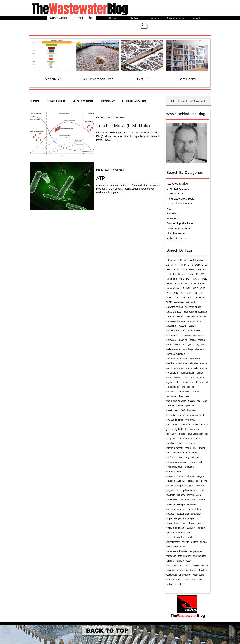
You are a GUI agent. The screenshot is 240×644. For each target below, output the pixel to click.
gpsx (187, 406)
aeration (170, 316)
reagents (171, 495)
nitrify (186, 457)
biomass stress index (194, 335)
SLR (202, 293)
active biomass (174, 312)
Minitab (188, 284)
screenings (179, 504)
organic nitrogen (174, 467)
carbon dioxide (174, 345)
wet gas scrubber (175, 584)
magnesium (172, 439)
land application (195, 434)
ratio (203, 490)
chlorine (194, 363)
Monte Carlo (172, 288)
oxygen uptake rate (176, 481)
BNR (190, 265)
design (200, 373)
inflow (196, 425)
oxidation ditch (174, 471)
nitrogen (195, 457)
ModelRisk (199, 284)
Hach (190, 274)
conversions (172, 373)
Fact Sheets (179, 274)
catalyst (187, 345)
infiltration (186, 425)
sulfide (204, 542)
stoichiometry (173, 542)
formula (170, 406)
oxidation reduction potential (180, 476)
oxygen (200, 476)
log (207, 434)
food (205, 401)
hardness (192, 410)
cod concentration (175, 368)
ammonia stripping (175, 321)
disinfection (188, 382)
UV (195, 298)
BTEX (205, 265)
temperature (195, 551)
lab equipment (192, 429)
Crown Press (188, 269)
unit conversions (174, 565)
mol (195, 448)
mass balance (187, 439)
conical (204, 368)
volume (180, 570)
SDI (196, 293)
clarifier (204, 363)
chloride (170, 363)
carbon (201, 340)
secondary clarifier (175, 509)
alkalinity (191, 316)
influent (204, 425)
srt (189, 533)
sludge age (188, 518)
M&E (181, 279)
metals (193, 443)
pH (198, 481)
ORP (196, 288)
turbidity (170, 561)
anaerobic (171, 326)
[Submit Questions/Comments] (188, 101)
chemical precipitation (177, 359)
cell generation (174, 349)
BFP (183, 265)
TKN (182, 298)
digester (200, 378)
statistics (192, 537)
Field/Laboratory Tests (134, 101)
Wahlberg (179, 302)
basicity (192, 326)
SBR (189, 293)
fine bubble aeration (176, 401)
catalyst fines (200, 345)
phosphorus (181, 486)
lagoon (182, 434)
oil (201, 462)
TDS (176, 298)
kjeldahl (179, 429)
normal (194, 462)
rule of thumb (199, 500)
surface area (180, 547)
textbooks (171, 556)
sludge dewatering (175, 523)
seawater (192, 504)
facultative (171, 396)
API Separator (197, 260)
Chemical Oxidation (83, 101)
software (191, 523)
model (188, 448)
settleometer (183, 514)
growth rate (172, 410)
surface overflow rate (177, 551)
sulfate (195, 542)
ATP (177, 265)
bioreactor (171, 340)
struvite (186, 542)
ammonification (195, 321)
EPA (199, 269)
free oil (179, 406)
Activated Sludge (56, 101)
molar (202, 448)
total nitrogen (185, 556)
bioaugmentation (192, 331)
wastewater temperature (178, 575)
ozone (191, 481)
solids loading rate (175, 528)
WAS (202, 298)
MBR (189, 279)
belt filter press (174, 331)
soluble (201, 528)
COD (177, 269)
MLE (204, 279)
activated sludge (193, 307)
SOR (169, 298)
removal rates (194, 495)
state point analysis (176, 537)
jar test (170, 429)
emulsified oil (173, 387)
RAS (175, 293)
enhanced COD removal (178, 392)
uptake (195, 565)
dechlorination (188, 373)
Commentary (108, 101)
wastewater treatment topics (71, 18)
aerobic (180, 316)
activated (190, 302)
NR (182, 288)
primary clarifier (191, 490)
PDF (169, 293)
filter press (184, 396)
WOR (169, 302)
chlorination (182, 363)
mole (169, 453)
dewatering (188, 378)
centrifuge (188, 349)
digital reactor (173, 382)
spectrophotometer (176, 533)
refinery (181, 495)
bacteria (183, 326)
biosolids (183, 340)
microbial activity (175, 448)
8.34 (180, 260)
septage (170, 514)
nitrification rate (174, 457)
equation (197, 392)
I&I (196, 274)
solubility (191, 528)
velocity (205, 565)
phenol (170, 486)
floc (199, 401)
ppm (179, 490)
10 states (171, 260)
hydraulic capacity (175, 415)
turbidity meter (184, 561)
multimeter (179, 453)
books (193, 340)
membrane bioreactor (177, 443)
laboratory (171, 434)
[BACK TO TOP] (107, 631)
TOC (189, 298)
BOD (197, 265)
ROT (182, 293)
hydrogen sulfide (175, 420)
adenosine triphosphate (195, 312)
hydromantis (172, 425)
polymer (170, 490)
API (186, 260)
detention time (173, 378)
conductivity (192, 368)
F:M (205, 269)
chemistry (195, 359)
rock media (185, 500)
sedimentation (194, 509)
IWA (202, 274)
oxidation (189, 467)
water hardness (174, 580)
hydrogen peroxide (196, 415)
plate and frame (197, 486)
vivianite (170, 570)
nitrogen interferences (177, 462)
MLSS (169, 284)
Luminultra (172, 279)
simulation (196, 514)
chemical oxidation (176, 354)
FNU (169, 274)
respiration (172, 500)
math (199, 439)
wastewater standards (197, 570)
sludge (177, 518)
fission (191, 401)
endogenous (188, 387)
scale (169, 504)
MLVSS (178, 284)
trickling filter (200, 556)
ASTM (169, 265)
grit (194, 406)
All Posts (34, 101)
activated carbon (175, 307)
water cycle (198, 575)
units (187, 565)
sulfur (169, 547)
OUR (203, 288)
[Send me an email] (144, 25)
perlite (204, 481)
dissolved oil (202, 382)
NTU (189, 288)
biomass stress (174, 335)
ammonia (202, 316)
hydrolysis (190, 420)
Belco (169, 269)
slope (169, 518)
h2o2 (182, 410)
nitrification (192, 453)
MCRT (197, 279)
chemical (200, 349)
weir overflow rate (193, 580)
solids (201, 523)
